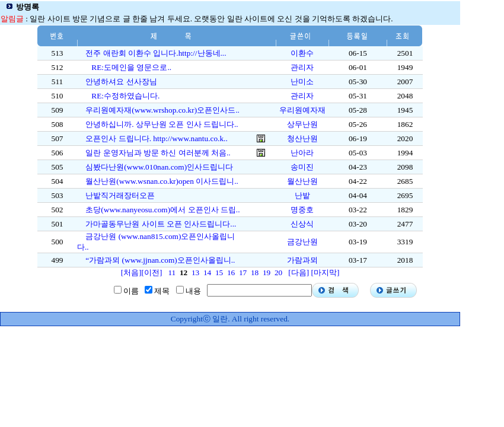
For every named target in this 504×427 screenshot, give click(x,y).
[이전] (152, 273)
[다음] (299, 273)
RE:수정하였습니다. (125, 96)
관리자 (302, 67)
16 (231, 273)
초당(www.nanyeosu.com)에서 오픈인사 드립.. (162, 210)
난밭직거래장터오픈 (120, 195)
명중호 (302, 210)
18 (255, 273)
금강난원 (302, 242)
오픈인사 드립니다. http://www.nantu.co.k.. (156, 138)
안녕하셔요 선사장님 (121, 82)
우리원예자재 (302, 110)
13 (195, 273)
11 (172, 273)
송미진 (302, 167)
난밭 (302, 195)
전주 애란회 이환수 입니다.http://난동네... (156, 53)
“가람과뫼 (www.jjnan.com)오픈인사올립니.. (160, 260)
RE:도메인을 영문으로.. (131, 67)
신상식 (302, 224)
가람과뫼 (302, 260)
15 (219, 273)
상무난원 (302, 124)
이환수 (302, 53)
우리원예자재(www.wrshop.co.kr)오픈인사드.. (162, 110)
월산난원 (302, 181)
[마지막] (325, 273)
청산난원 (302, 138)
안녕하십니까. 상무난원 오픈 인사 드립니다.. (162, 124)
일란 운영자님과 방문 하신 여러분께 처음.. (158, 153)
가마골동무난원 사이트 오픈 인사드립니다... (161, 224)
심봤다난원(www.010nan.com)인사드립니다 (159, 167)
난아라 (302, 153)
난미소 (302, 82)
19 (267, 273)
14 (207, 273)
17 (243, 273)
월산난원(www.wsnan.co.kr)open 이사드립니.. (162, 181)
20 (278, 273)
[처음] (131, 273)
